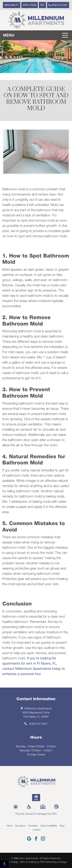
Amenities (33, 826)
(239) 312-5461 (58, 5)
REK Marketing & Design (53, 862)
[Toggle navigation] (36, 35)
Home (10, 826)
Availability (12, 5)
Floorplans (20, 826)
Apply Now (30, 5)
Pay (42, 5)
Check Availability (49, 826)
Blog (62, 826)
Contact (37, 830)
